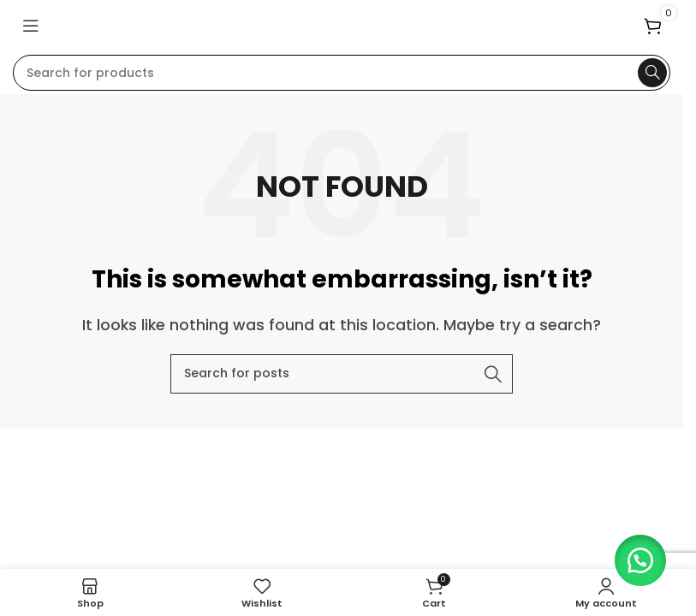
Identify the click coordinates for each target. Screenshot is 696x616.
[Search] (342, 73)
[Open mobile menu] (31, 26)
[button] (636, 556)
